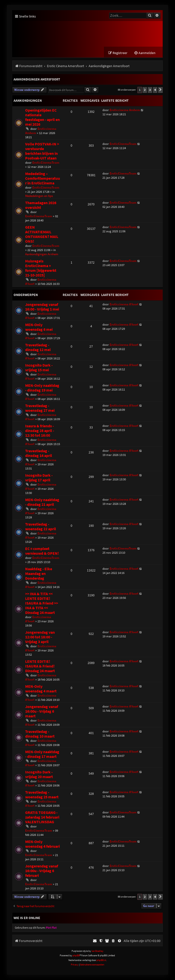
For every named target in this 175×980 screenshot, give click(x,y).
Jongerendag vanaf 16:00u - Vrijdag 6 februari (42, 871)
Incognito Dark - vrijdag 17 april (39, 478)
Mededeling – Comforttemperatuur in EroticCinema (43, 179)
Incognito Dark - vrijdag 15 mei (39, 368)
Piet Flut (51, 928)
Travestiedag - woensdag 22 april (41, 527)
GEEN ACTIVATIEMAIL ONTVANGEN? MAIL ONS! (42, 235)
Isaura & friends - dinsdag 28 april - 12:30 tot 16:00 (40, 431)
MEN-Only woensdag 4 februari (42, 844)
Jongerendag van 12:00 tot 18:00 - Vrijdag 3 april (40, 637)
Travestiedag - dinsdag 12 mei (38, 348)
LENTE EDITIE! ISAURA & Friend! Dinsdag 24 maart (40, 666)
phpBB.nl (101, 960)
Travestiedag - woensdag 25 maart (42, 795)
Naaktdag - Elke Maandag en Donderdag (39, 574)
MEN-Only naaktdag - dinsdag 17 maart (42, 754)
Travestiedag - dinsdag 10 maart (40, 734)
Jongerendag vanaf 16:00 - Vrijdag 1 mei (42, 307)
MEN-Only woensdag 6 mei (39, 327)
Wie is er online (27, 918)
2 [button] (145, 90)
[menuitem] (145, 53)
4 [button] (155, 90)
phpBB (76, 956)
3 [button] (150, 90)
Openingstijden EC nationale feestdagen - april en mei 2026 (42, 118)
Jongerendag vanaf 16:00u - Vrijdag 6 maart (42, 712)
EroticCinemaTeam (46, 163)
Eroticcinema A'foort (124, 304)
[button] (160, 90)
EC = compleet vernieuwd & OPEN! (42, 551)
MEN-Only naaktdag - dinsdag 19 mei (42, 388)
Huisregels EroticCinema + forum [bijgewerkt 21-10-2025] (41, 268)
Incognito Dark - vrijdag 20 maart (39, 775)
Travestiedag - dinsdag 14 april (39, 453)
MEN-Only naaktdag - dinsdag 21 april (42, 502)
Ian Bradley (97, 951)
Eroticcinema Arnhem (125, 110)
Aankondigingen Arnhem (42, 254)
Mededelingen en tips (39, 196)
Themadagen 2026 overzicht (41, 205)
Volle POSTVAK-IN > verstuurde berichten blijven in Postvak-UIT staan (42, 151)
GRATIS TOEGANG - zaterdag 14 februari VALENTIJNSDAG (42, 817)
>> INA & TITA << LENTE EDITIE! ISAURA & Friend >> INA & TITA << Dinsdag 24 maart (42, 603)
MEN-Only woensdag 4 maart (41, 689)
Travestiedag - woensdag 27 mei (40, 408)
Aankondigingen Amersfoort (37, 80)
